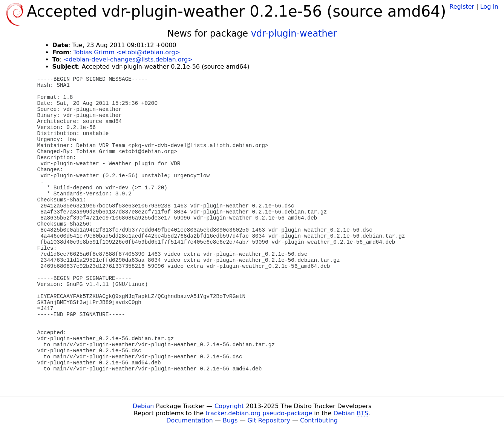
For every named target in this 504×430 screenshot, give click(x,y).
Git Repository (269, 420)
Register (462, 7)
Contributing (319, 420)
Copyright (229, 406)
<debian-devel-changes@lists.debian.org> (128, 59)
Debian (143, 406)
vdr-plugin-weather (294, 34)
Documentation (189, 420)
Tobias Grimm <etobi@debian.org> (127, 52)
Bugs (230, 420)
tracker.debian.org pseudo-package (259, 413)
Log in (489, 7)
